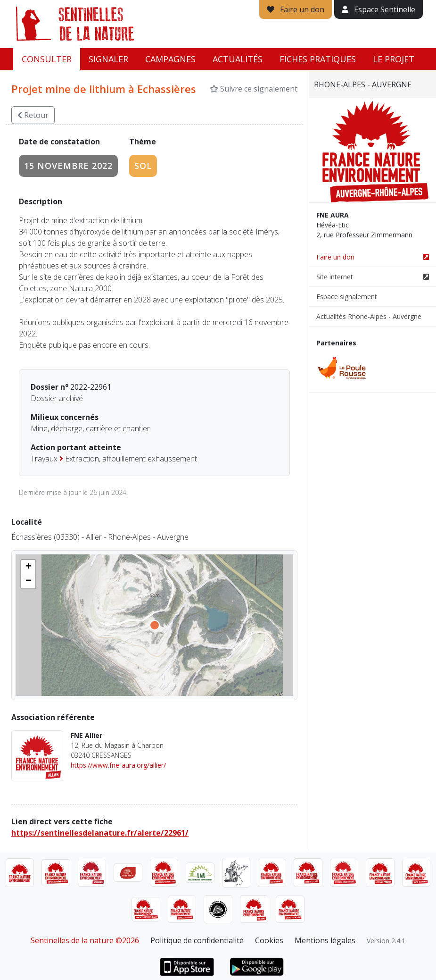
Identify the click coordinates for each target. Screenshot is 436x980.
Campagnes (170, 59)
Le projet (394, 59)
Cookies (269, 940)
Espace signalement (347, 297)
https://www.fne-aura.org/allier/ (118, 765)
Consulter (47, 59)
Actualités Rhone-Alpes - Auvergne (369, 316)
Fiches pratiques (318, 59)
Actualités (238, 59)
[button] (28, 567)
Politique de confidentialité (197, 940)
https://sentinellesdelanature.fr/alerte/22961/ (100, 833)
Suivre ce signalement (254, 89)
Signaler (108, 59)
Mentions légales (325, 940)
